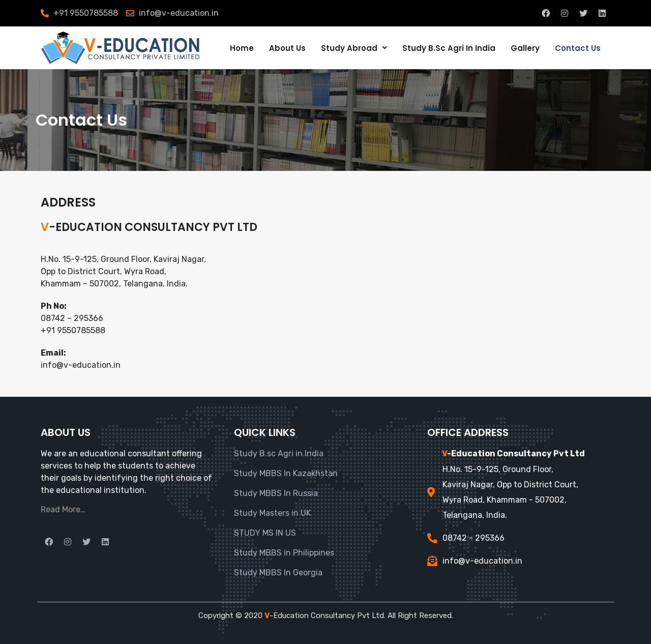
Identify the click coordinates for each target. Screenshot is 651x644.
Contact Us (578, 48)
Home (242, 48)
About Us (287, 48)
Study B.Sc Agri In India (449, 48)
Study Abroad (354, 48)
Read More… (63, 509)
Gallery (525, 48)
